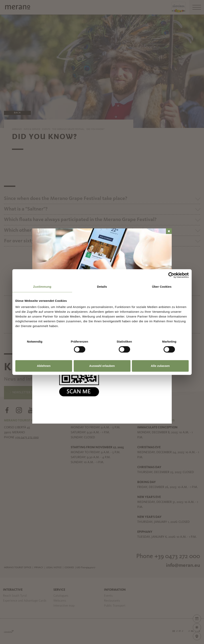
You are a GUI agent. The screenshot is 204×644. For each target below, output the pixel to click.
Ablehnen (44, 366)
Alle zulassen (160, 366)
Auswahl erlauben (102, 366)
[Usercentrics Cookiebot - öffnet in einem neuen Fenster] (171, 275)
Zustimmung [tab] (42, 287)
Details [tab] (102, 287)
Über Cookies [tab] (162, 287)
